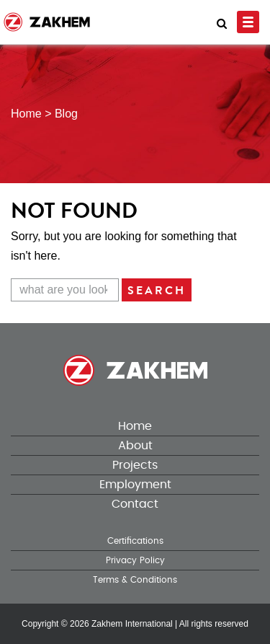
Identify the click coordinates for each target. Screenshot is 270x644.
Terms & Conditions (135, 580)
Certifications (135, 541)
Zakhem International (132, 624)
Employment (135, 485)
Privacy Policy (135, 560)
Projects (135, 465)
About (135, 446)
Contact (135, 504)
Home (135, 426)
